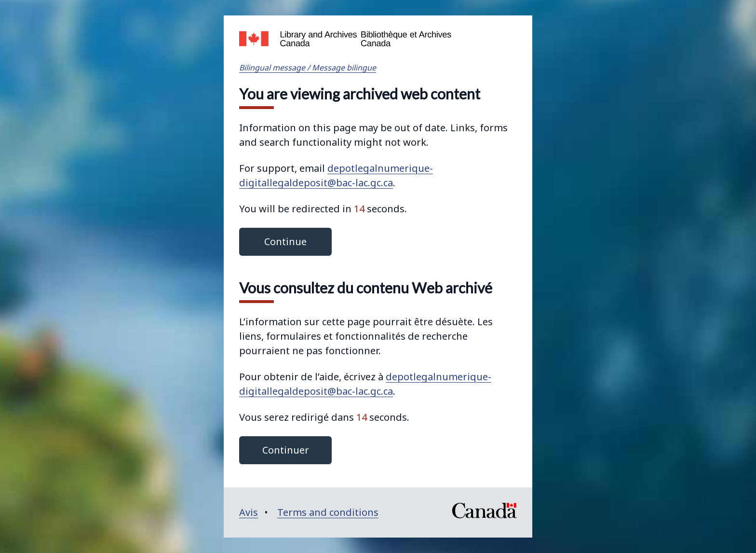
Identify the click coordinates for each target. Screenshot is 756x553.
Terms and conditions (328, 512)
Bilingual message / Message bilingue (308, 68)
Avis (249, 512)
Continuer (286, 450)
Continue (285, 242)
